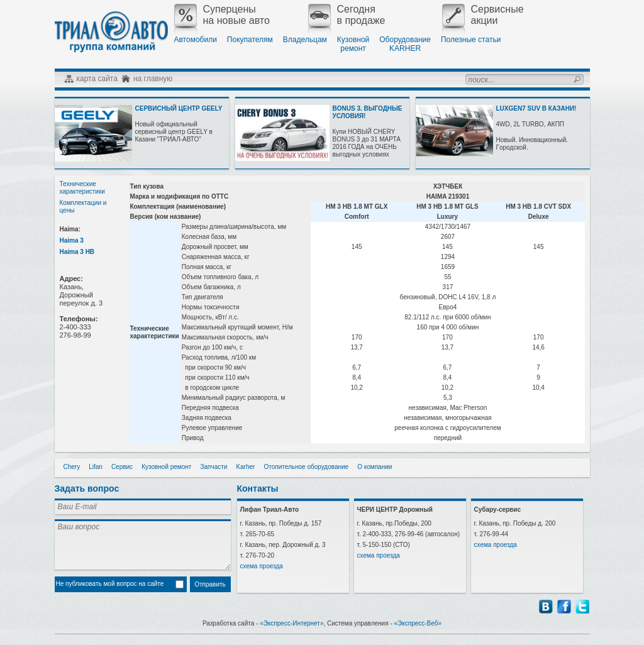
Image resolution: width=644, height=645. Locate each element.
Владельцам (305, 40)
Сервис (122, 467)
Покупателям (250, 40)
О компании (375, 467)
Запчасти (214, 467)
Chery (72, 467)
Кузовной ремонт (166, 467)
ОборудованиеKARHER (405, 44)
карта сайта (97, 79)
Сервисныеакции (483, 15)
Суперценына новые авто (222, 15)
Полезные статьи (471, 40)
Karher (245, 467)
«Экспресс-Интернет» (291, 623)
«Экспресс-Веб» (418, 623)
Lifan (96, 467)
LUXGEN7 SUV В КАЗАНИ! (536, 108)
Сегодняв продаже (347, 15)
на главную (153, 79)
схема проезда (262, 566)
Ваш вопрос (143, 544)
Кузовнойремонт (353, 44)
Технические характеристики (82, 188)
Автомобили (196, 40)
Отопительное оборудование (306, 467)
